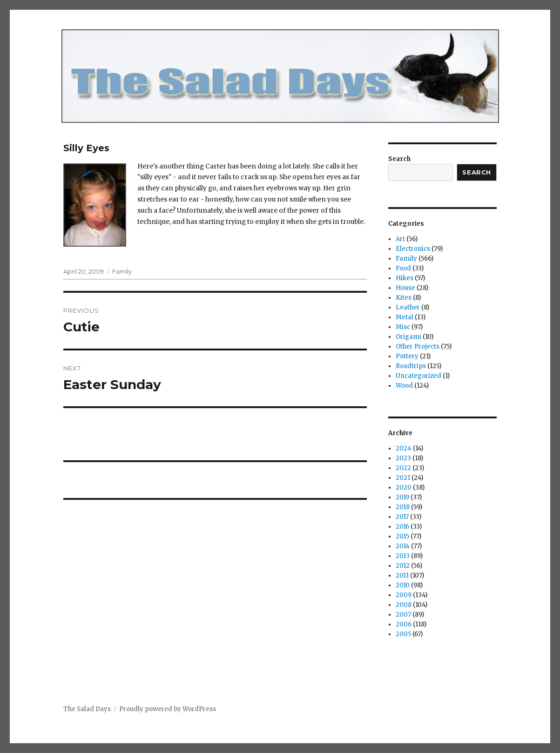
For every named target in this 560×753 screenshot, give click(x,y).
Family (122, 271)
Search (399, 159)
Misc (403, 327)
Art (400, 239)
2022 (403, 468)
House (405, 288)
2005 (403, 634)
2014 (403, 546)
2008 (404, 605)
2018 (403, 507)
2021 (403, 478)
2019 (402, 497)
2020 (404, 487)
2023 (403, 458)
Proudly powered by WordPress (168, 709)
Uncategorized (418, 376)
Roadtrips (411, 366)
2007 (403, 615)
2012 (403, 566)
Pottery (407, 356)
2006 (404, 624)
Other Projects (418, 346)
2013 (403, 556)
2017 (402, 517)
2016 (402, 527)
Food (403, 268)
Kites (404, 298)
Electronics (413, 249)
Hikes (405, 278)
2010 (403, 585)
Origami (408, 337)
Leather (408, 307)
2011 (402, 575)
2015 (402, 536)
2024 (404, 448)
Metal (405, 317)
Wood (404, 386)
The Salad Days (87, 709)
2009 (404, 595)
